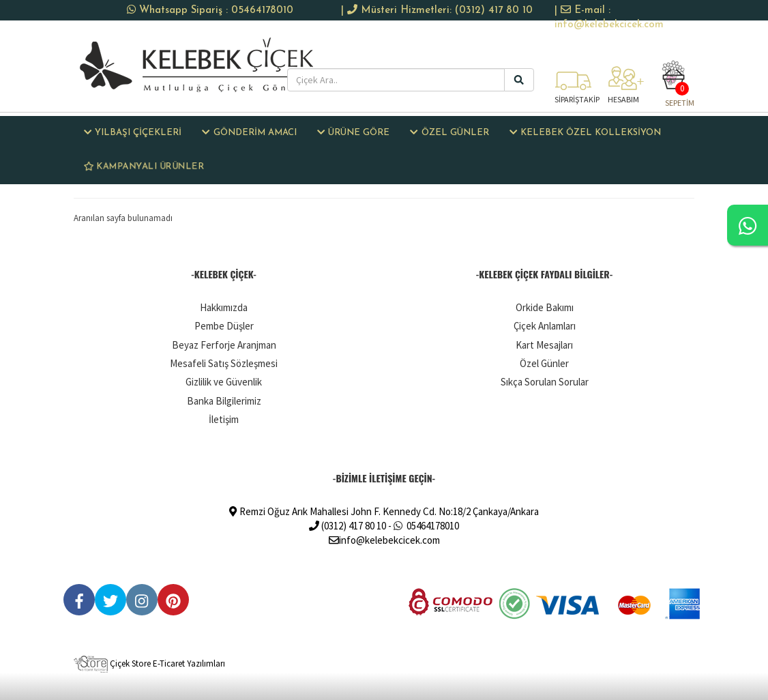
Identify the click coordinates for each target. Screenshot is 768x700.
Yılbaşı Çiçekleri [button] (133, 132)
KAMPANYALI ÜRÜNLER (144, 166)
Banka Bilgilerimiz (224, 401)
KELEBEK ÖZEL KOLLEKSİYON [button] (585, 132)
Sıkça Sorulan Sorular (545, 382)
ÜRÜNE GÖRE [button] (353, 132)
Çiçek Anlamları (545, 326)
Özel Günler (544, 363)
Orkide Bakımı (545, 307)
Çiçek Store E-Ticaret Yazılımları (149, 663)
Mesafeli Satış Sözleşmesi (224, 363)
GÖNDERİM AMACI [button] (249, 132)
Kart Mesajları (544, 345)
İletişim (224, 419)
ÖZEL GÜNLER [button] (449, 132)
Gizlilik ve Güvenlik (224, 382)
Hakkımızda (224, 307)
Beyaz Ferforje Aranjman (224, 345)
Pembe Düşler (224, 326)
